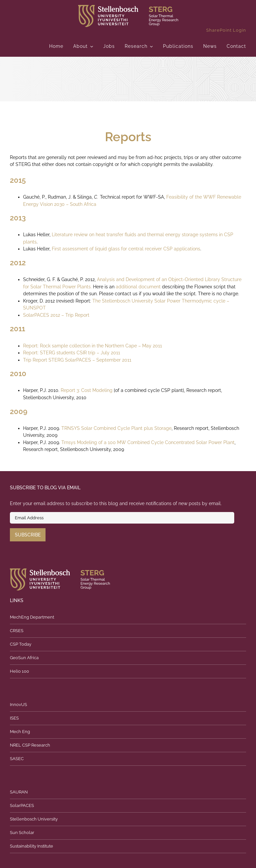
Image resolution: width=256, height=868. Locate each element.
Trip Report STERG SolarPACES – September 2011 (77, 360)
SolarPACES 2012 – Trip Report (56, 315)
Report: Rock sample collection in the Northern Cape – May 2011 (93, 346)
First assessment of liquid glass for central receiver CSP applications (126, 249)
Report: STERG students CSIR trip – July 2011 (72, 353)
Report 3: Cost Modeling (87, 390)
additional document (138, 287)
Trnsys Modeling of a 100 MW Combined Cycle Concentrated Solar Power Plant (148, 442)
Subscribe (28, 535)
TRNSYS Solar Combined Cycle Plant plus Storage (116, 428)
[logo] (128, 7)
